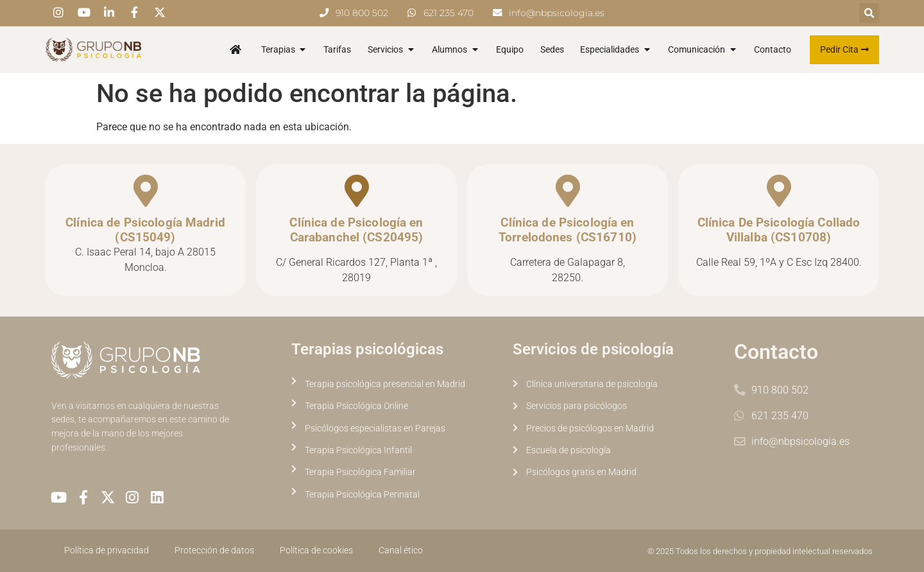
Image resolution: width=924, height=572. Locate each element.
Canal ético (401, 550)
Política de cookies (316, 550)
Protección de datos (214, 550)
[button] (869, 13)
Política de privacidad (107, 550)
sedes (63, 420)
